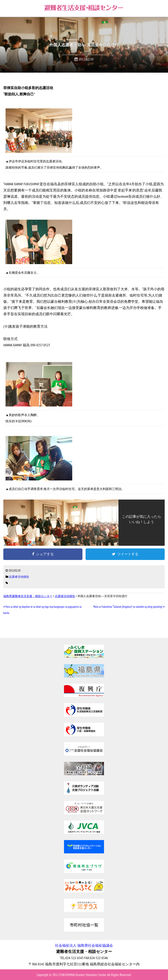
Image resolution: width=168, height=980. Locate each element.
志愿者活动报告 (19, 577)
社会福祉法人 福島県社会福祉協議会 (84, 945)
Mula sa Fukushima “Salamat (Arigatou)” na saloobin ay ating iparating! (129, 607)
